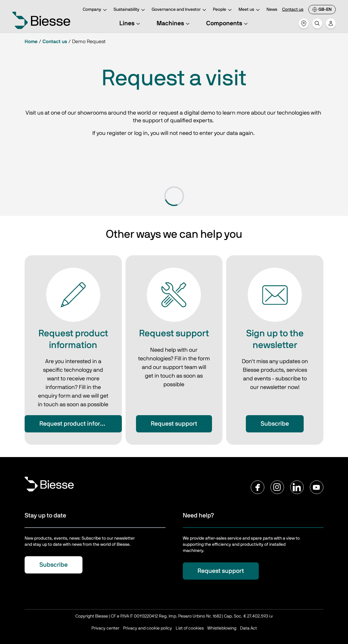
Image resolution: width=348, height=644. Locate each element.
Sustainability (130, 10)
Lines (131, 23)
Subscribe (275, 424)
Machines (174, 23)
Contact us (293, 10)
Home (31, 42)
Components (228, 23)
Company (96, 10)
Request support (174, 424)
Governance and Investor (180, 10)
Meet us (250, 10)
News (272, 10)
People (223, 10)
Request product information (79, 424)
